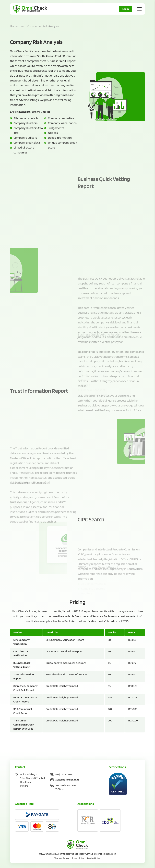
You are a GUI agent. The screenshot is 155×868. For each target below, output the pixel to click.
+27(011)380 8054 (64, 774)
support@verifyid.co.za (67, 780)
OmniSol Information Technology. (101, 854)
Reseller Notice (94, 858)
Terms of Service (62, 858)
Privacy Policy (78, 858)
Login (126, 9)
